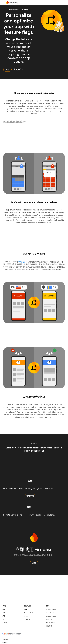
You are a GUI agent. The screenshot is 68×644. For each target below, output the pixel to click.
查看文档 (19, 70)
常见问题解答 (50, 623)
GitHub (5, 623)
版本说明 (49, 619)
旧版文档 (49, 626)
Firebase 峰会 (29, 613)
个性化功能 (23, 262)
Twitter (27, 616)
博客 (26, 609)
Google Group (51, 616)
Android (5, 639)
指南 (4, 609)
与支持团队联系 (51, 609)
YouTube (27, 619)
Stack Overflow (51, 613)
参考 (4, 613)
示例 (4, 616)
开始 (7, 70)
